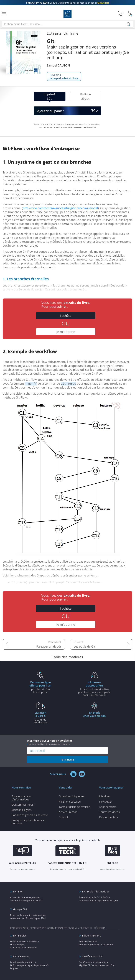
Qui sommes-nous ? (23, 805)
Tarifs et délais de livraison (75, 807)
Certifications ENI (92, 956)
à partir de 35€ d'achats (41, 717)
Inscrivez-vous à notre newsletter (67, 742)
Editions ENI (67, 14)
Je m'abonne (66, 332)
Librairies (105, 796)
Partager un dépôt (49, 647)
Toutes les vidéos (109, 812)
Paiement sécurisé (70, 802)
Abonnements (108, 807)
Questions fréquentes (72, 796)
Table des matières (67, 657)
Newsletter (106, 802)
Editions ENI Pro (92, 936)
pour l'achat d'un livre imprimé (41, 687)
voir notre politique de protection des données (49, 744)
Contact (63, 817)
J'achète (66, 316)
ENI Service (20, 936)
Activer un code (68, 812)
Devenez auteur (109, 817)
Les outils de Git (85, 647)
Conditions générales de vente (30, 815)
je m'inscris (68, 760)
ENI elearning (21, 956)
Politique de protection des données (28, 822)
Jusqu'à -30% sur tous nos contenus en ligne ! (68, 3)
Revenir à (64, 76)
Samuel (58, 65)
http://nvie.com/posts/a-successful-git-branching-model (60, 208)
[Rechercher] (128, 24)
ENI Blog (18, 891)
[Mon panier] (120, 14)
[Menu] (4, 14)
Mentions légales (22, 810)
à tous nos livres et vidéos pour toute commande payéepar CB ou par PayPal (95, 688)
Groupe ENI (20, 909)
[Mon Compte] (130, 14)
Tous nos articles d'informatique (22, 798)
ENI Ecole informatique (96, 891)
